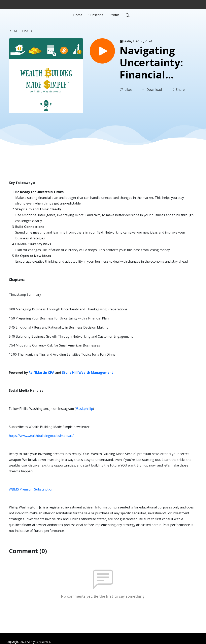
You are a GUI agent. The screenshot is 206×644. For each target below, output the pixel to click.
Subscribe (96, 15)
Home (78, 15)
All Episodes (22, 31)
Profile (115, 15)
